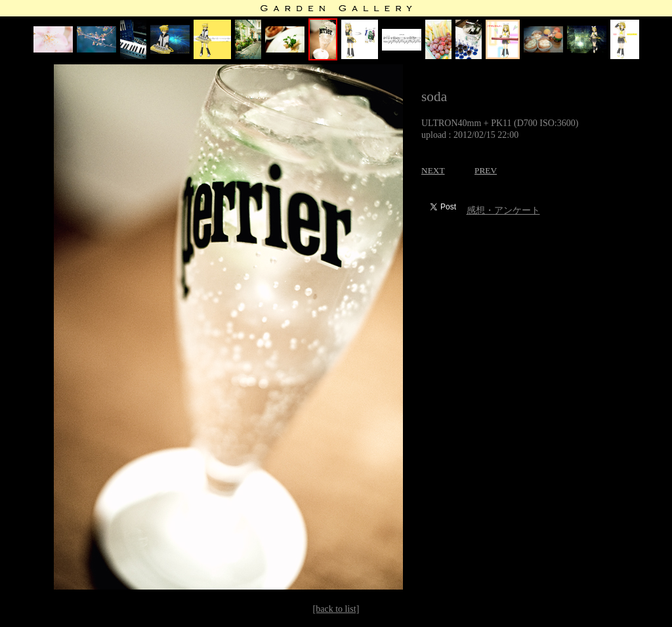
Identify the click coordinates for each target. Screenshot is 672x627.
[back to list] (336, 609)
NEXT (433, 170)
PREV (486, 170)
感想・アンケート (503, 210)
